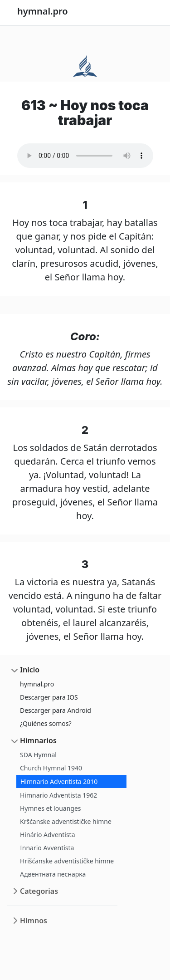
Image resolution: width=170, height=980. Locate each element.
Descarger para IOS (49, 697)
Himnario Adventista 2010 (59, 782)
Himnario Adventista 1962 (58, 795)
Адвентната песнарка (53, 874)
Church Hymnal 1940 (51, 768)
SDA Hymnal (38, 755)
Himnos (34, 921)
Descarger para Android (56, 710)
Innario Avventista (47, 848)
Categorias (39, 891)
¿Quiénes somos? (46, 723)
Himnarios (38, 740)
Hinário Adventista (48, 835)
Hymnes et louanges (51, 808)
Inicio (30, 670)
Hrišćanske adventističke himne (67, 861)
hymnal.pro (37, 684)
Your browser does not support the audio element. (85, 156)
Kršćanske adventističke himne (66, 821)
